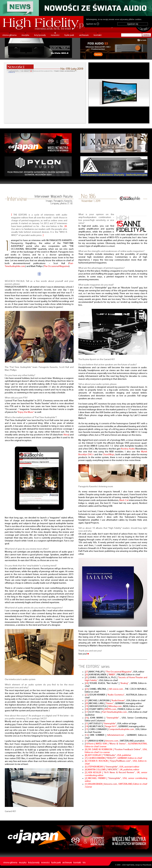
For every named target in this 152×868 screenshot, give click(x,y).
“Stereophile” (113, 718)
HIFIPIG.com (111, 709)
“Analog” (125, 683)
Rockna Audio (128, 449)
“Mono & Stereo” (118, 744)
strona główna (9, 35)
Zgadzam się (93, 24)
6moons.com (112, 741)
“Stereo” (110, 704)
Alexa (66, 435)
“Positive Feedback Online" (128, 750)
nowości (55, 35)
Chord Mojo (109, 455)
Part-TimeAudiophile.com (115, 712)
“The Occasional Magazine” (119, 672)
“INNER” (112, 675)
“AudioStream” (118, 701)
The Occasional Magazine (56, 266)
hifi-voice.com (116, 689)
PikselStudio (147, 865)
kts (84, 863)
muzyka (25, 35)
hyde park (69, 35)
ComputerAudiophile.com (122, 729)
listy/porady (40, 35)
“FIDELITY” (111, 758)
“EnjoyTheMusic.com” (121, 761)
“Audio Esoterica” (116, 695)
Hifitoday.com (115, 706)
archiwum (84, 35)
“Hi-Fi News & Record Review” (120, 773)
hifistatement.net (116, 735)
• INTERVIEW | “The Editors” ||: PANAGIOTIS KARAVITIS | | (43, 72)
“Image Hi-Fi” (111, 727)
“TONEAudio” (109, 755)
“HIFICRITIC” (113, 770)
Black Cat (124, 500)
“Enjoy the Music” (26, 412)
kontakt (98, 35)
